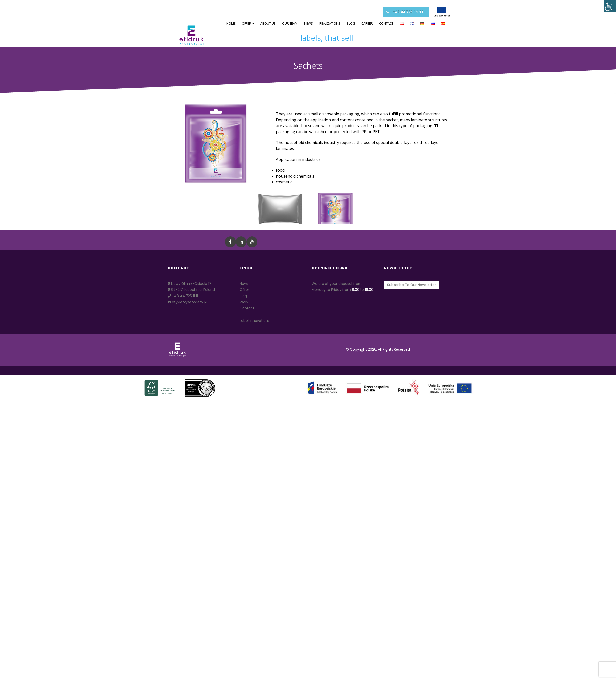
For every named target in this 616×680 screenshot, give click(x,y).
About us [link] (268, 23)
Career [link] (367, 23)
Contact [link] (386, 23)
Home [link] (231, 23)
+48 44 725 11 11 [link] (183, 296)
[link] (191, 35)
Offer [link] (247, 23)
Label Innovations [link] (255, 321)
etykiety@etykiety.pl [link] (187, 302)
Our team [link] (290, 23)
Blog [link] (351, 23)
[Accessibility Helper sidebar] (610, 6)
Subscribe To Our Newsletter (411, 285)
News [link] (308, 23)
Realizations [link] (330, 23)
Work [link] (244, 302)
